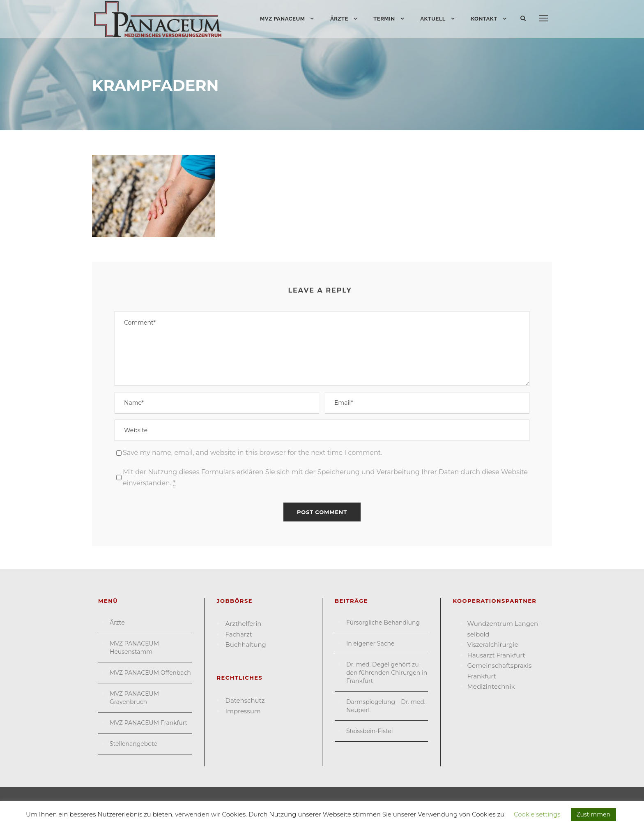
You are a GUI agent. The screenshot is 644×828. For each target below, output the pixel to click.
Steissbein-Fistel (370, 731)
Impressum (243, 711)
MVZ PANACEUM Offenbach (150, 673)
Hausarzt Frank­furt (496, 655)
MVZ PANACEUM (283, 19)
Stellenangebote (133, 744)
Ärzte (339, 19)
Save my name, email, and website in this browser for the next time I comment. (253, 453)
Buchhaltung (246, 645)
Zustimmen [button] (593, 814)
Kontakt (484, 19)
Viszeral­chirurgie (493, 645)
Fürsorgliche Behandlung (383, 623)
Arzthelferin (244, 624)
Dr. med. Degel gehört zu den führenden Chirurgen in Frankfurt (387, 673)
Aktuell (433, 19)
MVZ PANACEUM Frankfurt (148, 723)
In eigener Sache (370, 643)
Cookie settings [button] (537, 814)
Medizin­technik (491, 686)
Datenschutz (245, 700)
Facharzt (239, 634)
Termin (384, 19)
